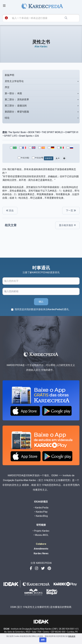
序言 (7, 87)
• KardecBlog (41, 516)
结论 (7, 118)
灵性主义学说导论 (14, 81)
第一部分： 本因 (13, 93)
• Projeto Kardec (41, 531)
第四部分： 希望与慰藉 (17, 112)
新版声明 (9, 75)
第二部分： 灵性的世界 (17, 99)
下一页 (71, 211)
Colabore (41, 544)
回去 (10, 211)
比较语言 (49, 158)
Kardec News (41, 553)
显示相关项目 (67, 225)
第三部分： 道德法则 (16, 106)
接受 (43, 640)
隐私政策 (72, 636)
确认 (41, 302)
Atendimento (41, 549)
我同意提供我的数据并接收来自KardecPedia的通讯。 (43, 309)
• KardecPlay (41, 512)
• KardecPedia (41, 508)
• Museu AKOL (41, 535)
